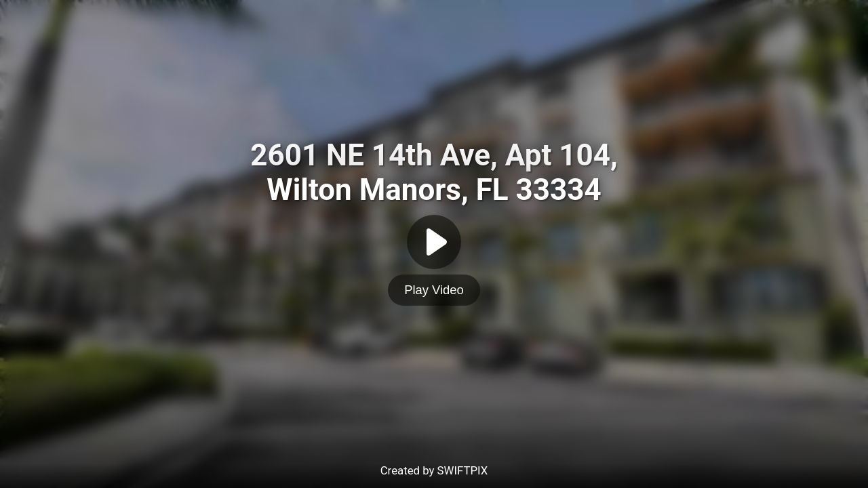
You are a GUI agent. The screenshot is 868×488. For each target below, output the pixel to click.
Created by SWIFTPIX (434, 470)
